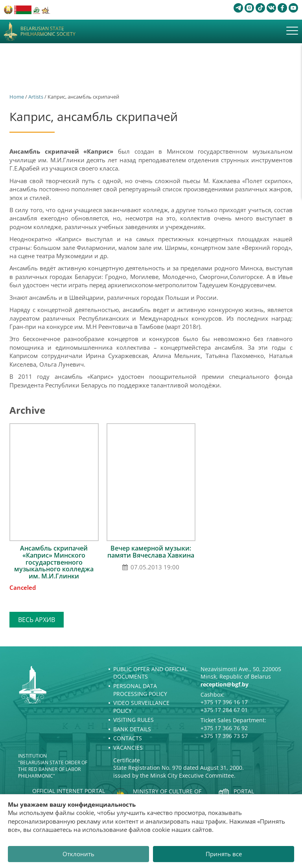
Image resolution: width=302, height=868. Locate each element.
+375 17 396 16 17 (224, 702)
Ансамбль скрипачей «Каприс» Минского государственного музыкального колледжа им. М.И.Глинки (54, 562)
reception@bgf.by (225, 684)
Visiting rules (134, 720)
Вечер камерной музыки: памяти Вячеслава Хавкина (151, 552)
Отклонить (78, 854)
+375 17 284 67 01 (224, 710)
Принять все (224, 854)
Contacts (128, 738)
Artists (36, 97)
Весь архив (37, 620)
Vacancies (128, 748)
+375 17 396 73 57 (224, 736)
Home (17, 97)
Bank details (132, 729)
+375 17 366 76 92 (224, 728)
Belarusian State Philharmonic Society (48, 32)
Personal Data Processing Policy (140, 690)
